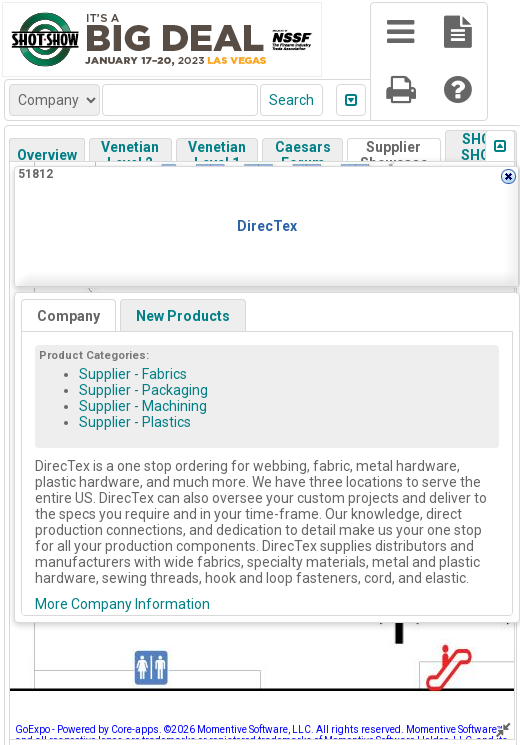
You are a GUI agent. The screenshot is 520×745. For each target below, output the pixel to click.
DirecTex (267, 226)
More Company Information (122, 604)
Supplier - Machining (143, 406)
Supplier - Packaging (143, 390)
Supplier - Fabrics (133, 374)
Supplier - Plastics (135, 422)
